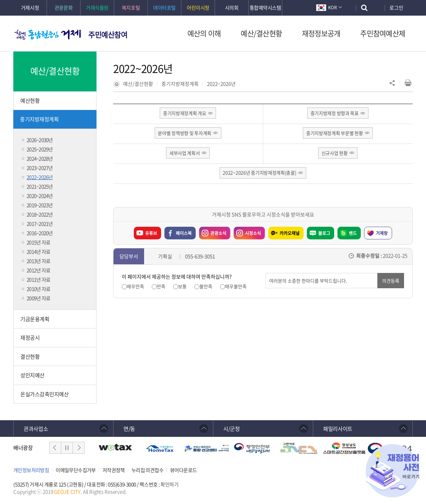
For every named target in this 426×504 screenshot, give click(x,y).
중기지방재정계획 (180, 84)
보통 (182, 287)
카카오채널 (290, 234)
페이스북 (184, 234)
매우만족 (135, 287)
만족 (161, 287)
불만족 (206, 287)
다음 (79, 448)
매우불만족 (236, 287)
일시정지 (67, 448)
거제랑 (382, 234)
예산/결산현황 (138, 84)
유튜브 (151, 234)
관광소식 (218, 234)
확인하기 (169, 484)
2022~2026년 (221, 84)
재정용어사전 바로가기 (393, 471)
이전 (55, 448)
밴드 (353, 234)
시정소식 (253, 234)
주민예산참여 (108, 34)
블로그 (324, 234)
